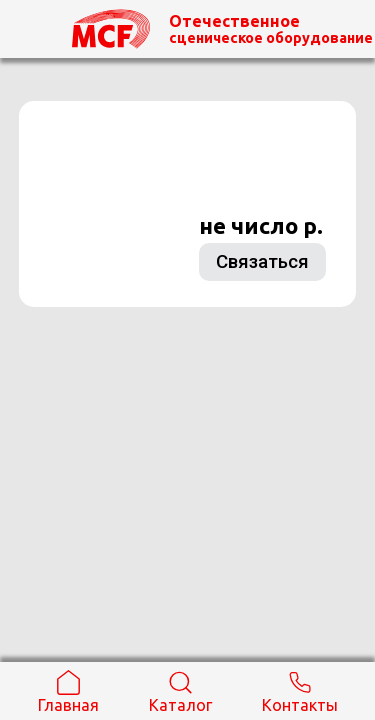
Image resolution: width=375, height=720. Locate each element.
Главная (68, 691)
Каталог (180, 691)
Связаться (262, 262)
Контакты (300, 691)
